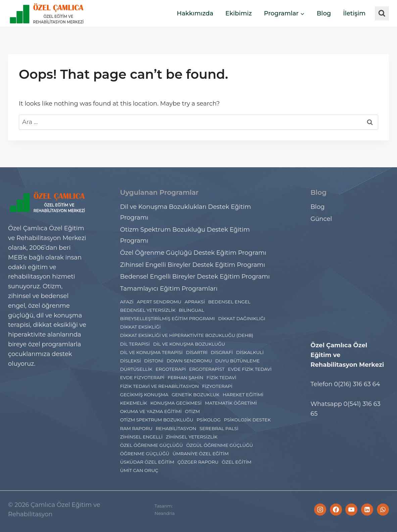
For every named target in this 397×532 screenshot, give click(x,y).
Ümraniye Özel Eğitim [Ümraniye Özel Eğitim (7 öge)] (201, 454)
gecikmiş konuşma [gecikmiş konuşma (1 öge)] (144, 395)
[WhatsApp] (383, 510)
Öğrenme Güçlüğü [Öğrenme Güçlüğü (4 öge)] (145, 454)
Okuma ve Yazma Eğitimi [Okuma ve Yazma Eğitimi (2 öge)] (151, 411)
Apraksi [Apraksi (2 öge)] (195, 302)
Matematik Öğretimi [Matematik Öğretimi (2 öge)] (231, 403)
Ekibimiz (239, 13)
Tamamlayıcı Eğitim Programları (169, 289)
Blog (324, 13)
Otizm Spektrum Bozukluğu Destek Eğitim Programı (185, 235)
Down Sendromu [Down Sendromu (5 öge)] (189, 361)
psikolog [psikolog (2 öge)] (209, 420)
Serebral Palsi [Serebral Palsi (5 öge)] (219, 428)
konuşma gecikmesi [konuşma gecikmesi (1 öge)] (176, 403)
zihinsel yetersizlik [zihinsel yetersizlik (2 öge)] (192, 437)
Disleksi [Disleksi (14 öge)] (131, 361)
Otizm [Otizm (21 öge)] (192, 411)
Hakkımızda (195, 13)
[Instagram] (320, 510)
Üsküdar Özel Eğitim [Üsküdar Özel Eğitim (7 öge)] (147, 462)
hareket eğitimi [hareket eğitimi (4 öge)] (243, 395)
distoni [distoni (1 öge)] (154, 361)
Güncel (321, 219)
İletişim (354, 13)
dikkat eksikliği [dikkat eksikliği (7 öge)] (140, 327)
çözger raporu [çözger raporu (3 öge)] (198, 462)
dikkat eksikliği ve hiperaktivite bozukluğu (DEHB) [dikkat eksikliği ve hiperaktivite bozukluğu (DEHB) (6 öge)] (187, 335)
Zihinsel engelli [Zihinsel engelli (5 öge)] (141, 437)
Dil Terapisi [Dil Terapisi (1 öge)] (135, 344)
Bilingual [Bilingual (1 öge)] (192, 310)
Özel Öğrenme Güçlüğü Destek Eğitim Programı (193, 253)
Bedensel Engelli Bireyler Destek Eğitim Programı (195, 277)
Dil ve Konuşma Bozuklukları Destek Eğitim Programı (186, 212)
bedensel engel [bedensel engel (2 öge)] (229, 302)
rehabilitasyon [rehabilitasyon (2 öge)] (176, 428)
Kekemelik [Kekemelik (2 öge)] (134, 403)
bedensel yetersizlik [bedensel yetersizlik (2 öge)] (148, 310)
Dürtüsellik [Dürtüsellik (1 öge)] (136, 369)
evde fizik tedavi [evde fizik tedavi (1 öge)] (250, 369)
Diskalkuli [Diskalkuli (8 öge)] (250, 352)
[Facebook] (336, 510)
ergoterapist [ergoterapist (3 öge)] (207, 369)
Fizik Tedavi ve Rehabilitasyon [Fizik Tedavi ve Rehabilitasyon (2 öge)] (160, 386)
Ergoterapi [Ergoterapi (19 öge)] (171, 369)
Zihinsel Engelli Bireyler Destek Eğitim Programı (193, 265)
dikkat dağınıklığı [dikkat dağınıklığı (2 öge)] (242, 318)
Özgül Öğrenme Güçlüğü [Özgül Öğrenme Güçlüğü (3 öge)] (220, 445)
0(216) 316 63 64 (357, 384)
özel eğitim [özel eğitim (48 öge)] (237, 462)
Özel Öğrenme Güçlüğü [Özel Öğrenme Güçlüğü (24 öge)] (152, 445)
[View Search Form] (382, 13)
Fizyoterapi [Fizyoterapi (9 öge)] (217, 386)
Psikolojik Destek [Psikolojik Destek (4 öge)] (247, 420)
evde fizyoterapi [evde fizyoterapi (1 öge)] (142, 377)
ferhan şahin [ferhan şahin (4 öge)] (185, 377)
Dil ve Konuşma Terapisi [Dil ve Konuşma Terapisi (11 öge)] (152, 352)
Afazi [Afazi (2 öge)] (127, 302)
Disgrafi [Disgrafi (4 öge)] (222, 352)
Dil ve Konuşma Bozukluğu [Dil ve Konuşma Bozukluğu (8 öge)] (189, 344)
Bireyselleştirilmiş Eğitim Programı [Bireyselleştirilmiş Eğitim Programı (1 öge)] (167, 318)
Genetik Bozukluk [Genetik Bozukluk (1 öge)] (195, 395)
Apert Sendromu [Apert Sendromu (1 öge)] (159, 302)
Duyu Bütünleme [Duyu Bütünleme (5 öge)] (237, 361)
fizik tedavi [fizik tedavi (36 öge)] (221, 377)
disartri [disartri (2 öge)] (197, 352)
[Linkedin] (367, 510)
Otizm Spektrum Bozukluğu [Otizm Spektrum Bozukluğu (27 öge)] (157, 420)
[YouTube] (351, 510)
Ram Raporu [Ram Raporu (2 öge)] (136, 428)
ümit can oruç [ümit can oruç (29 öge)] (139, 470)
